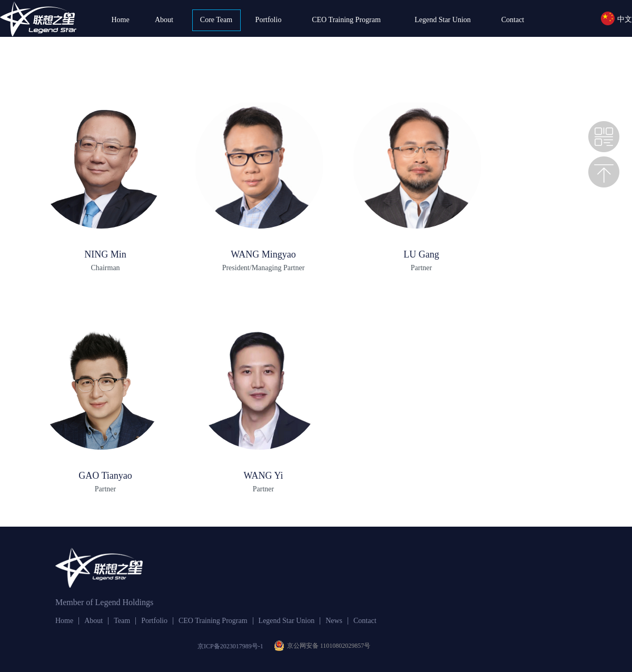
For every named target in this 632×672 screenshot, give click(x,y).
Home (120, 20)
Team (122, 621)
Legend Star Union (443, 20)
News (334, 621)
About (164, 20)
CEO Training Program (346, 20)
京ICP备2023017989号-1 (230, 646)
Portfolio (269, 20)
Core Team (216, 20)
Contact (513, 20)
